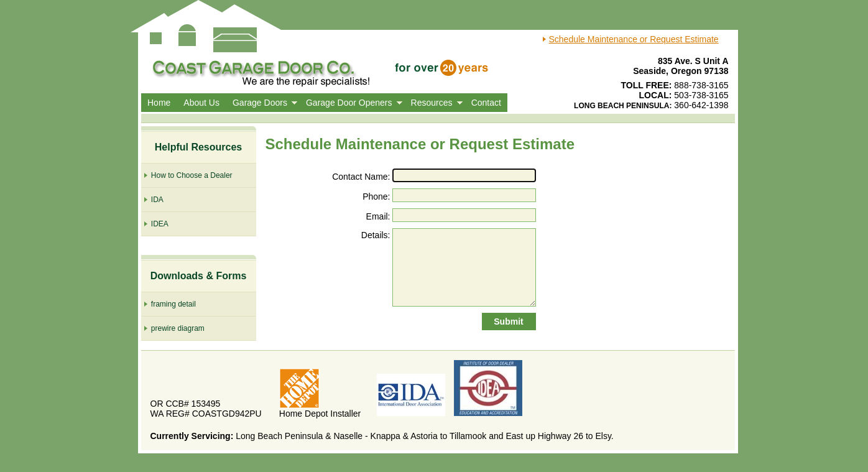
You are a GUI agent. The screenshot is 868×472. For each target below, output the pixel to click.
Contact (486, 103)
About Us (201, 103)
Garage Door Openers (349, 103)
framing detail (169, 304)
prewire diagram (173, 328)
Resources (432, 103)
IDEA (155, 224)
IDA (152, 199)
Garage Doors (260, 103)
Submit (508, 322)
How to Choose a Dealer (187, 175)
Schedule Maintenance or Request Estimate (634, 39)
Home (159, 103)
